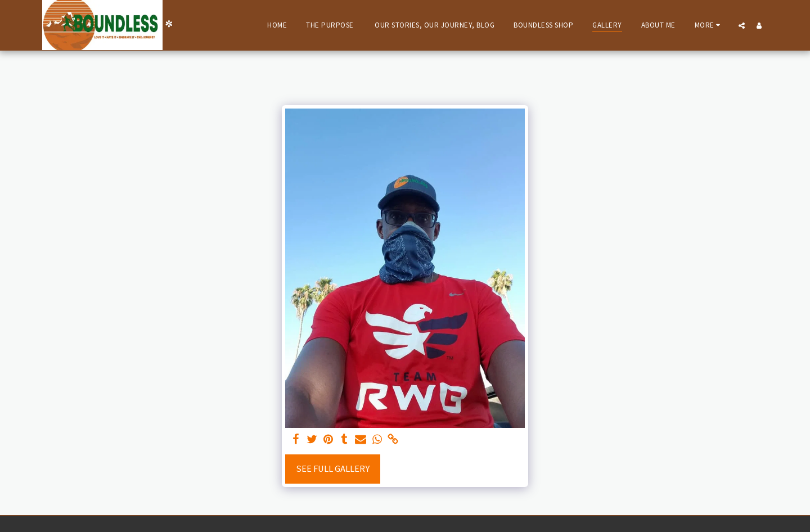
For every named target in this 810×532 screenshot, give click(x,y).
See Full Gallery (333, 469)
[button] (742, 25)
